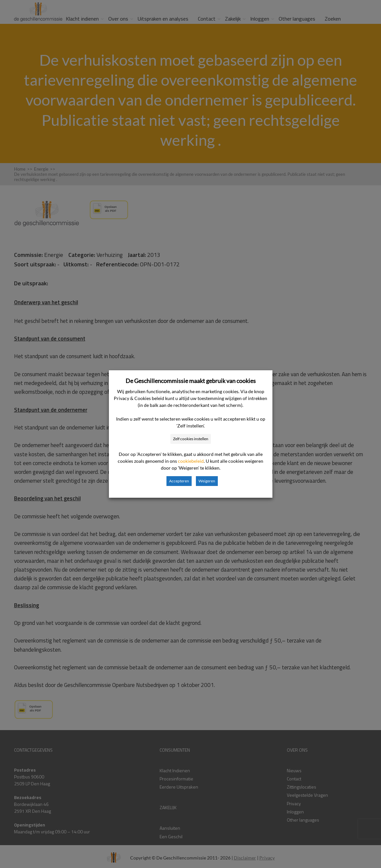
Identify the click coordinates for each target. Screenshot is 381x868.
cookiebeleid (191, 461)
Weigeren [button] (207, 481)
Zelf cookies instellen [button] (191, 439)
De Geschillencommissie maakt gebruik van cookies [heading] (191, 381)
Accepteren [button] (179, 481)
